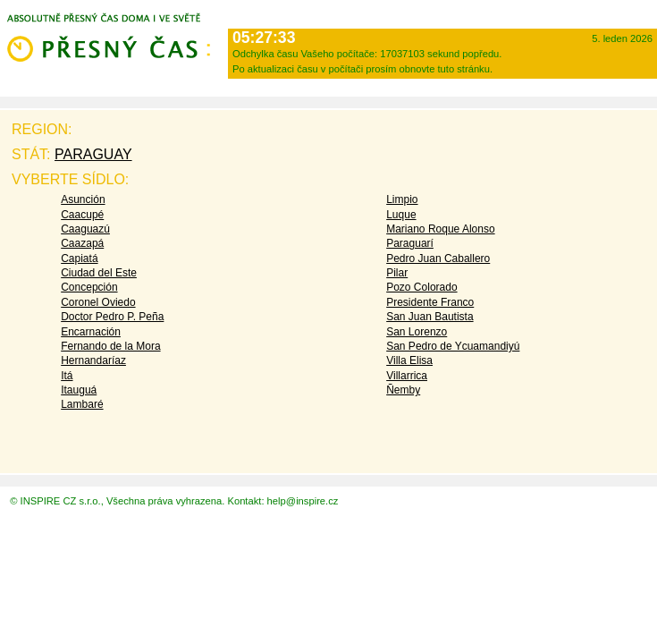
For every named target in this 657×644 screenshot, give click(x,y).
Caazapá (82, 243)
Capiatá (79, 258)
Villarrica (407, 376)
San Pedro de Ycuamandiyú (453, 346)
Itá (67, 376)
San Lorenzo (417, 332)
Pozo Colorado (421, 287)
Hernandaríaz (93, 360)
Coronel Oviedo (98, 302)
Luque (401, 215)
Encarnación (91, 332)
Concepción (89, 287)
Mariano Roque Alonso (440, 229)
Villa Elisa (409, 360)
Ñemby (403, 390)
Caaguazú (85, 229)
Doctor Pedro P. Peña (112, 317)
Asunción (83, 199)
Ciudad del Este (99, 273)
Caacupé (82, 215)
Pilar (397, 273)
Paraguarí (410, 243)
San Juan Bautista (430, 317)
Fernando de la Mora (110, 346)
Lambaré (82, 404)
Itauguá (79, 390)
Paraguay (93, 154)
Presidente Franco (430, 302)
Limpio (402, 199)
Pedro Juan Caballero (438, 258)
